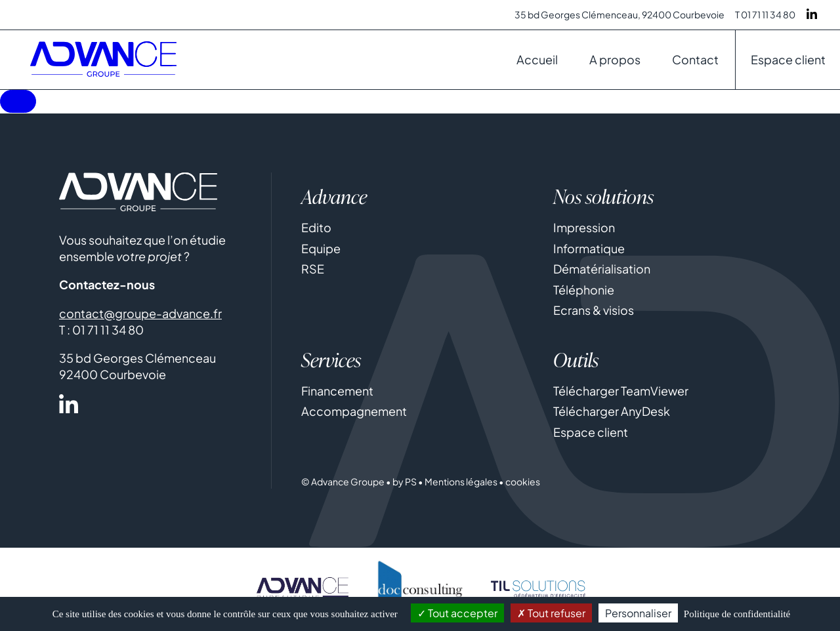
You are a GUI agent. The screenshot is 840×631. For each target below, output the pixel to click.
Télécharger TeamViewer (621, 391)
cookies (523, 483)
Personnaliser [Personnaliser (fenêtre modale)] (638, 613)
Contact (695, 59)
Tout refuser (551, 613)
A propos (615, 59)
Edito (316, 228)
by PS (405, 483)
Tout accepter (457, 613)
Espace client (788, 59)
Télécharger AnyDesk (612, 412)
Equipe (321, 249)
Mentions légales (461, 483)
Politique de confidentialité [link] (737, 614)
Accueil (537, 59)
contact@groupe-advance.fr (140, 314)
